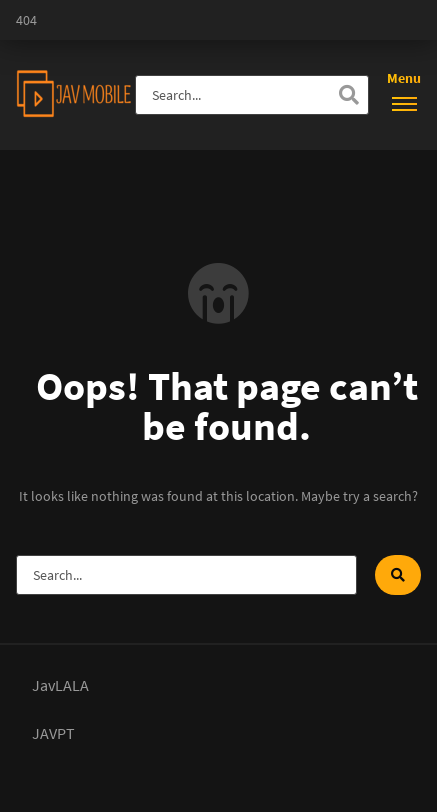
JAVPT (53, 733)
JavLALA (60, 685)
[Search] (349, 95)
